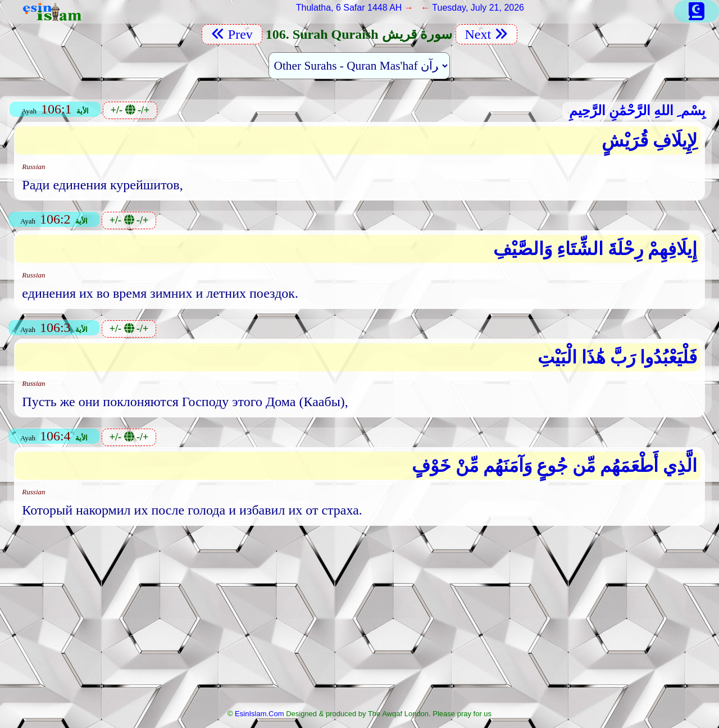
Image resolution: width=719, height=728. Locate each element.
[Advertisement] (359, 621)
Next (487, 34)
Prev (232, 34)
